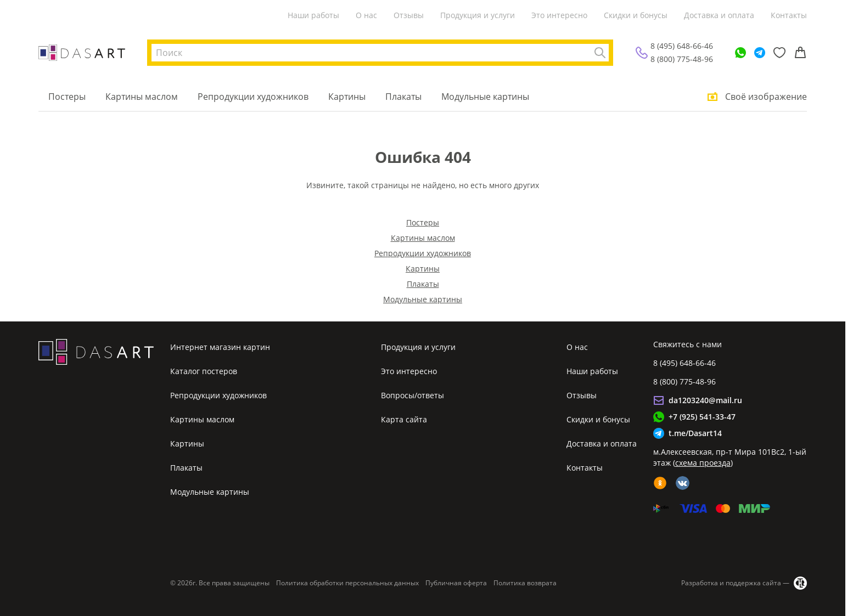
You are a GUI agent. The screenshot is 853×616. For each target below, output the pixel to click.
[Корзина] (800, 53)
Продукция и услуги (478, 15)
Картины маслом (142, 97)
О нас (366, 15)
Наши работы (313, 15)
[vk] (683, 483)
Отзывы (409, 15)
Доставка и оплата (719, 15)
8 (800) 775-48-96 (682, 59)
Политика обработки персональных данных (347, 583)
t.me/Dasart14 (695, 433)
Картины (347, 97)
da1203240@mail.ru (705, 400)
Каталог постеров (204, 371)
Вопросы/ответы (413, 395)
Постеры (67, 97)
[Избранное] (779, 53)
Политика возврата (525, 583)
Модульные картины (485, 97)
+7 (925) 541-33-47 (702, 417)
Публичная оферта (456, 583)
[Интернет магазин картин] (82, 53)
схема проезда (703, 463)
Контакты (789, 15)
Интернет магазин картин (220, 347)
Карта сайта (404, 419)
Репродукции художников (253, 97)
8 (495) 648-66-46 (682, 46)
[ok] (660, 483)
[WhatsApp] (740, 53)
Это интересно (559, 15)
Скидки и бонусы (636, 15)
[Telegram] (760, 53)
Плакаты (403, 97)
